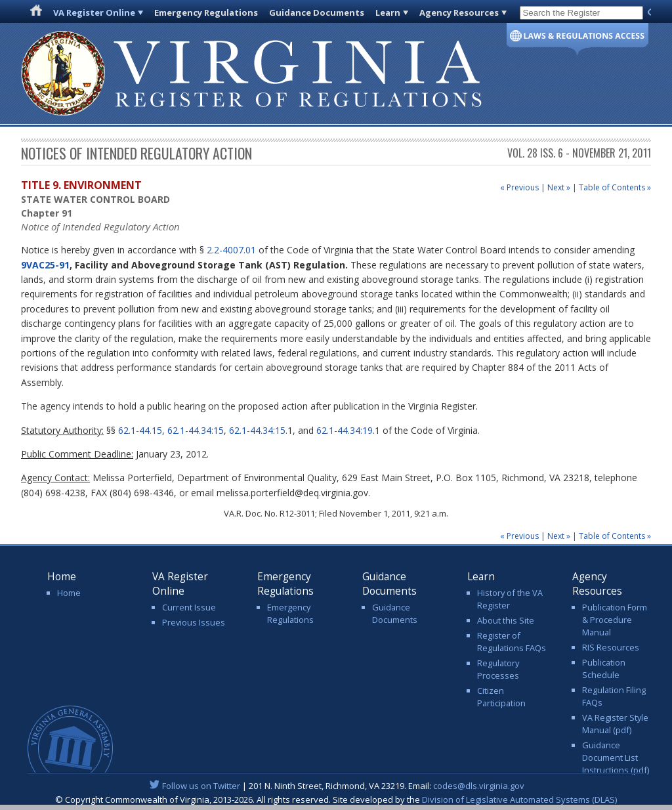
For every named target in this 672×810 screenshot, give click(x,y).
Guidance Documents (317, 12)
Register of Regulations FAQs (512, 642)
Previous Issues (194, 622)
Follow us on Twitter (201, 786)
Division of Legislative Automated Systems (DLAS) (519, 799)
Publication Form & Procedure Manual (615, 620)
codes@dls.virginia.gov (479, 786)
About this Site (506, 620)
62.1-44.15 (140, 430)
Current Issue (189, 607)
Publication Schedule (604, 669)
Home (69, 593)
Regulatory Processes (498, 669)
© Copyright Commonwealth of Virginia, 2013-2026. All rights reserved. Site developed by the (336, 799)
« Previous (519, 187)
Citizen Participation (501, 697)
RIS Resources (611, 647)
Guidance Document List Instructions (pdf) (616, 757)
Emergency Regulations (206, 12)
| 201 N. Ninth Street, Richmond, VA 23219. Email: (336, 786)
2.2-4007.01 (231, 250)
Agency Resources (459, 12)
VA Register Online (94, 12)
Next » (559, 187)
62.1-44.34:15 (196, 430)
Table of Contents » (615, 187)
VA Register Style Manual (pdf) (615, 724)
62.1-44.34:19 (345, 430)
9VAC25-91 (45, 265)
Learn (388, 12)
